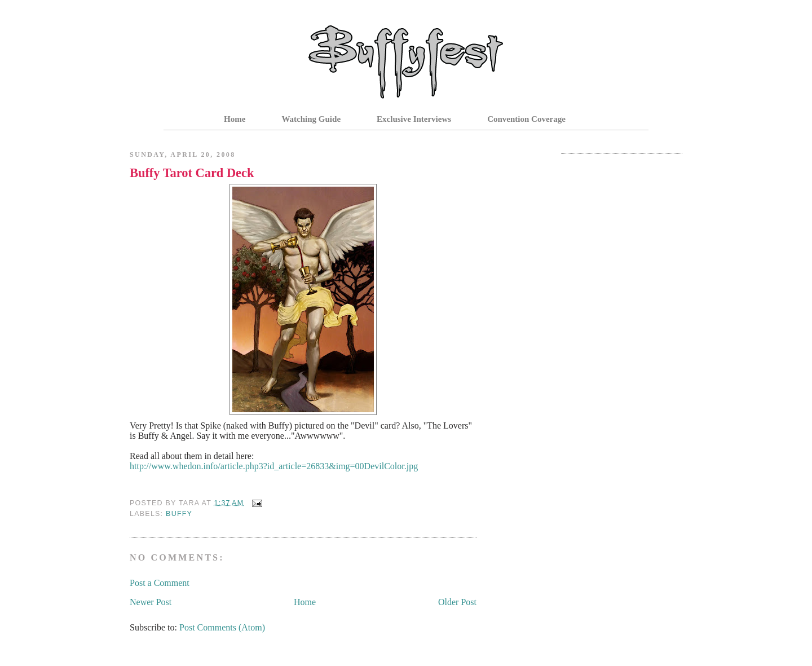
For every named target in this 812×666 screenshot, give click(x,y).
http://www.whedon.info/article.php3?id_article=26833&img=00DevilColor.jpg (274, 466)
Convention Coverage (526, 119)
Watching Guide (311, 119)
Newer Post (151, 602)
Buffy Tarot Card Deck (192, 173)
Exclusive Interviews (414, 119)
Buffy (179, 514)
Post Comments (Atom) (222, 627)
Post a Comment (160, 583)
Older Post (457, 602)
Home (235, 119)
